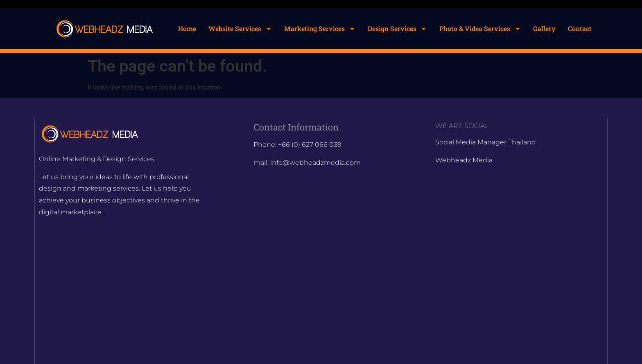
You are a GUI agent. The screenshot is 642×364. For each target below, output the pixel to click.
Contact (580, 28)
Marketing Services (320, 29)
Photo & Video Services (480, 29)
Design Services (397, 29)
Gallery (544, 28)
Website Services (240, 29)
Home (187, 28)
